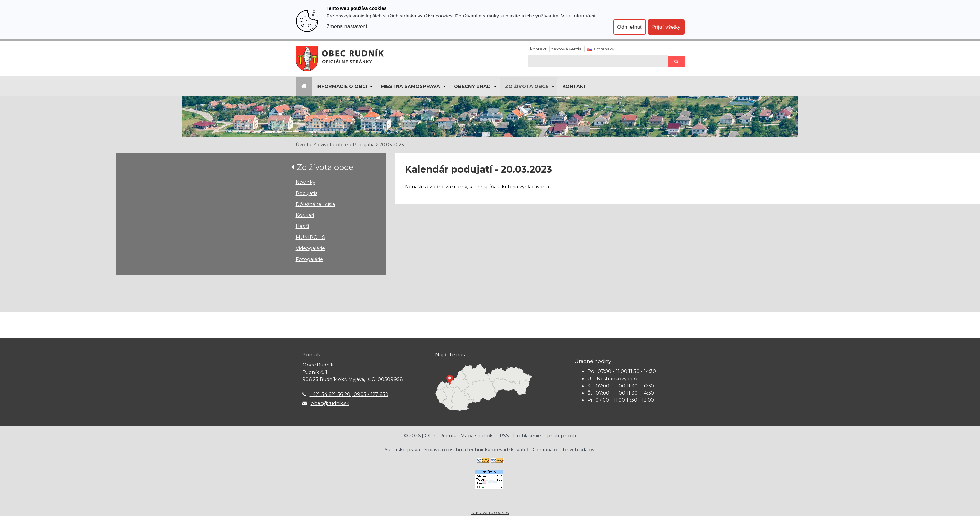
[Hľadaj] (598, 61)
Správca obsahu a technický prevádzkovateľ (476, 450)
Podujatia (364, 145)
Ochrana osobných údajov (564, 450)
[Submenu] (371, 86)
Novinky (306, 182)
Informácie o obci (342, 86)
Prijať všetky (666, 27)
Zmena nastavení (347, 26)
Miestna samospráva (410, 86)
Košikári (305, 215)
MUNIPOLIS (310, 237)
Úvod (302, 145)
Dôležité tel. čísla (315, 204)
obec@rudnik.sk (330, 403)
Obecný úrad (472, 86)
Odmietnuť (630, 27)
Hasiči (302, 226)
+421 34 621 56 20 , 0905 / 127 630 (349, 394)
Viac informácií (578, 16)
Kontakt (538, 49)
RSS (505, 436)
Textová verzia (567, 49)
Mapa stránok (477, 436)
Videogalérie (310, 248)
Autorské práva (402, 450)
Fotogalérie (309, 259)
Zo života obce (527, 86)
